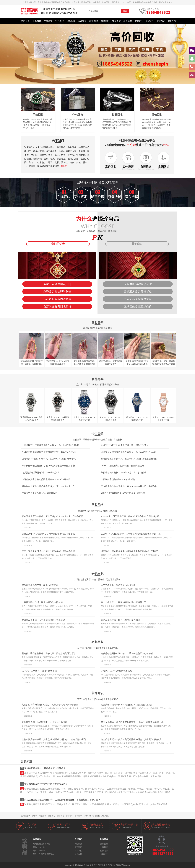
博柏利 (89, 648)
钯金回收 (103, 511)
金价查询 (77, 440)
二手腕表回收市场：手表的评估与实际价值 (42, 602)
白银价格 (118, 440)
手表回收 (48, 21)
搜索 (125, 11)
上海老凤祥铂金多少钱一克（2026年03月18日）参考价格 (49, 459)
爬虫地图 (105, 816)
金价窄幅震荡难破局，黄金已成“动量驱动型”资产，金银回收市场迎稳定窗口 (58, 739)
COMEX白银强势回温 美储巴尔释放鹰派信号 (122, 466)
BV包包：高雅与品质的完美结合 (116, 671)
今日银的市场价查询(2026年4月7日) (118, 479)
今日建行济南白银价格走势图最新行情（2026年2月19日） (49, 452)
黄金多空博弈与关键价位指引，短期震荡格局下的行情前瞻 (50, 705)
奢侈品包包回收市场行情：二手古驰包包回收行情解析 (127, 653)
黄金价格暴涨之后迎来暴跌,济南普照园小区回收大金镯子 (84, 364)
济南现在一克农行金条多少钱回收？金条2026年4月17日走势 (130, 551)
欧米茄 (95, 385)
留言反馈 (78, 854)
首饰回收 (37, 21)
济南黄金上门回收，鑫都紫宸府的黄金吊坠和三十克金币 (163, 364)
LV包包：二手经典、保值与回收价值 (39, 671)
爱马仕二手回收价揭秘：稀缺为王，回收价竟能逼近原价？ (50, 653)
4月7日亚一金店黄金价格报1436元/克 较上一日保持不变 (48, 466)
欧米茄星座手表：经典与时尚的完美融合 (120, 620)
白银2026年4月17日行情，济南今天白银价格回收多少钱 (48, 534)
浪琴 (88, 580)
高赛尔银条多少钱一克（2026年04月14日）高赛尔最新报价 (129, 459)
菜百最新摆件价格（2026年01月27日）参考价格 (124, 473)
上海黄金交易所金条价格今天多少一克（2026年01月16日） (129, 452)
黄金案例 (87, 328)
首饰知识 (82, 21)
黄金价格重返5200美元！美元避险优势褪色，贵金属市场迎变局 (131, 739)
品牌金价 (87, 440)
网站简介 (78, 844)
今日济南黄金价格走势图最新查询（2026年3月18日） (47, 479)
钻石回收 (71, 21)
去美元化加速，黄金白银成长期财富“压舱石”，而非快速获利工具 (132, 722)
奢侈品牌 (128, 21)
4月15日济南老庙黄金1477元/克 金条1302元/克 (123, 493)
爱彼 (118, 580)
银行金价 (96, 816)
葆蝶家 (81, 648)
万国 (77, 580)
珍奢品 (35, 816)
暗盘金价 (43, 816)
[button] (97, 82)
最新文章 (104, 844)
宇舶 (94, 580)
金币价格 (61, 816)
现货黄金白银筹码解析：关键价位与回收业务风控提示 (127, 705)
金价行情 (172, 21)
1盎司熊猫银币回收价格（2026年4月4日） (42, 473)
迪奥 (110, 648)
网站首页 (25, 21)
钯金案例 (108, 328)
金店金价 (108, 440)
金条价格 (52, 816)
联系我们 (78, 851)
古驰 (115, 648)
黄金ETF (139, 21)
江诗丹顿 (115, 385)
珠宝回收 (94, 21)
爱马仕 (101, 580)
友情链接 (25, 816)
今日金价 (104, 854)
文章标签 (104, 847)
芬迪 (96, 648)
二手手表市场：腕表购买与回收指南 (118, 585)
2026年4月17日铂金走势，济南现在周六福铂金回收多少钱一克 (131, 534)
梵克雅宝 (110, 580)
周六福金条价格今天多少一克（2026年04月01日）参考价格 (129, 486)
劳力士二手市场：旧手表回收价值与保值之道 (43, 620)
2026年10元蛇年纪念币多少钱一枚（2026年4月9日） (126, 445)
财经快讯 (161, 21)
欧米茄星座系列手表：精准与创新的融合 (41, 585)
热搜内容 (104, 851)
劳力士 (79, 385)
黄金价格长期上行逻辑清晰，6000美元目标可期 (44, 722)
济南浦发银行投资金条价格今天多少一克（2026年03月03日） (51, 445)
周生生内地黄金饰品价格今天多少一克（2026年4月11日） (49, 486)
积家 (83, 580)
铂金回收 (92, 511)
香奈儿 (103, 648)
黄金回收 (82, 511)
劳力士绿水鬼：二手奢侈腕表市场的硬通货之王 (124, 602)
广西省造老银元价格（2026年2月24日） (41, 493)
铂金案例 (97, 328)
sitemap (127, 865)
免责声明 (78, 847)
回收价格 (97, 440)
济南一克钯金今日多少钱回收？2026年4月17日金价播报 (48, 551)
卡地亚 (87, 385)
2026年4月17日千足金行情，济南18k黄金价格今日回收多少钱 (130, 516)
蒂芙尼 (115, 699)
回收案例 (105, 21)
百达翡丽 (104, 385)
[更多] (64, 166)
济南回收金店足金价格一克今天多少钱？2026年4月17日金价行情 (53, 516)
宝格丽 (99, 699)
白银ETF (150, 21)
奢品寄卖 (116, 21)
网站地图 (102, 865)
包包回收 (59, 21)
